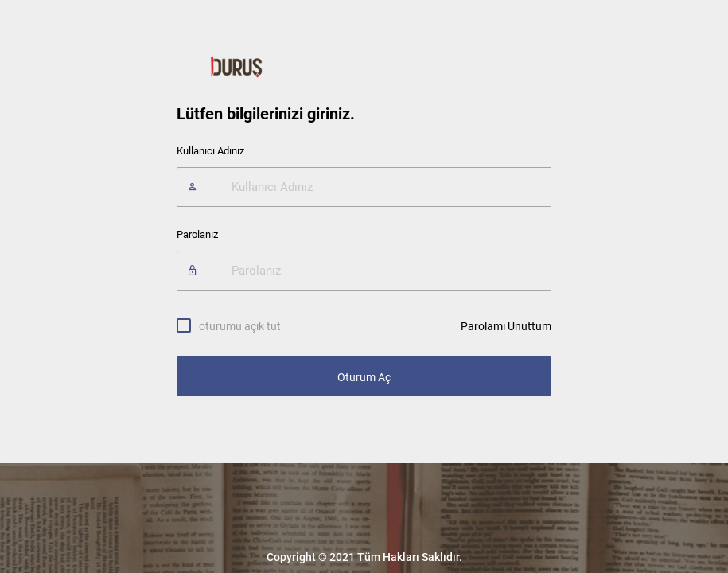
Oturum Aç (364, 377)
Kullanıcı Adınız (210, 151)
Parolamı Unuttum (506, 326)
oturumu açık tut (240, 325)
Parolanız (197, 234)
